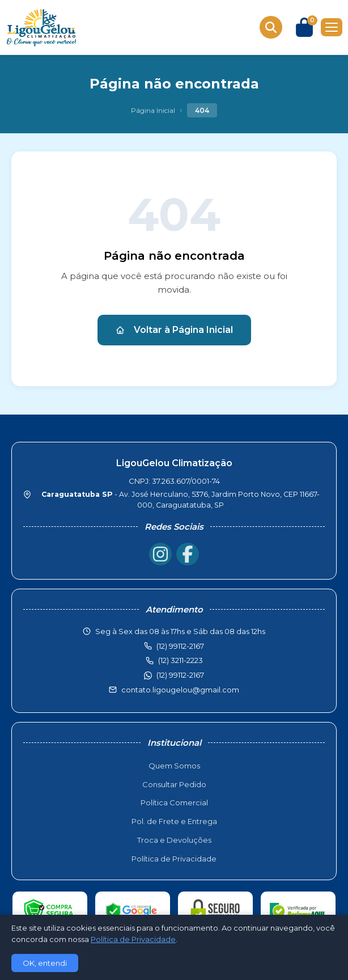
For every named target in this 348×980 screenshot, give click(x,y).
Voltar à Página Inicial (174, 330)
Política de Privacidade (174, 859)
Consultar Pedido (174, 784)
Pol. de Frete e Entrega (174, 821)
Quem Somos (174, 766)
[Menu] (332, 27)
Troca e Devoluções (174, 840)
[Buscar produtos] (271, 27)
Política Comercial (174, 802)
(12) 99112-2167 (180, 675)
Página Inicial (153, 110)
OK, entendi (45, 963)
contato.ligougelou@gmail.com (180, 690)
